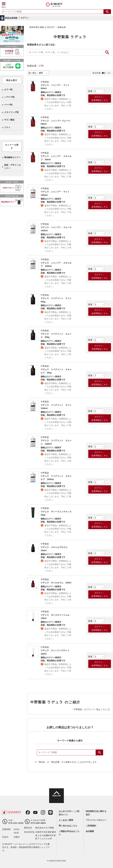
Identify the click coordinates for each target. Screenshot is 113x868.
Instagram (40, 812)
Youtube (33, 812)
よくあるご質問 (66, 820)
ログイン (25, 18)
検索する (107, 12)
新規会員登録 (11, 18)
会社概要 (90, 831)
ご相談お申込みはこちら (69, 833)
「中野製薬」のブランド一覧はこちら (89, 709)
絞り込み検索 (107, 52)
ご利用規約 (91, 826)
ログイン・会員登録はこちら (100, 99)
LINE (47, 812)
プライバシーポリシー (96, 820)
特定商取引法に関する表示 (96, 813)
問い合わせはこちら (68, 826)
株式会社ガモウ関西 (45, 828)
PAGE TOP (56, 798)
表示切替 (97, 73)
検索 (99, 752)
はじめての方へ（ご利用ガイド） (69, 813)
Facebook (26, 812)
